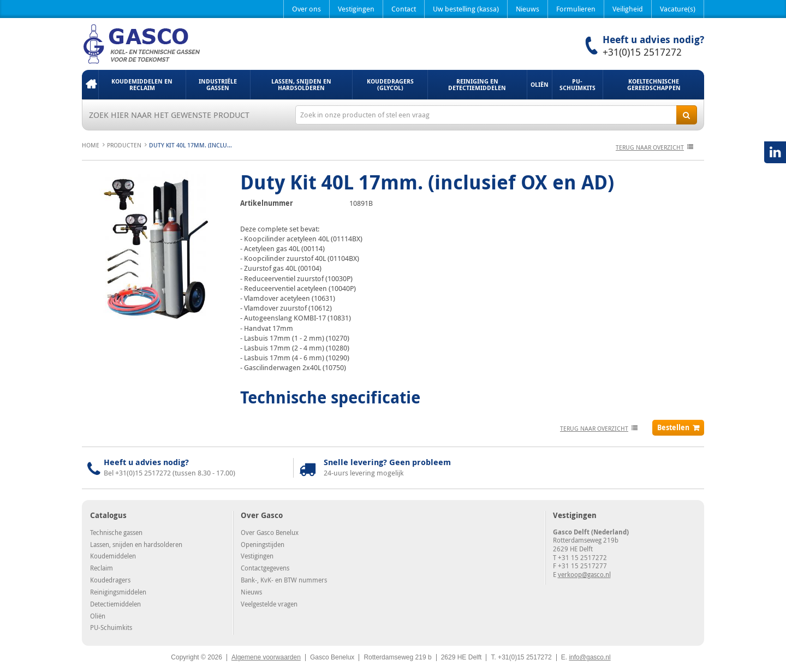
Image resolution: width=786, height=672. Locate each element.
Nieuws (528, 9)
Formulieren (576, 9)
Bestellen (673, 427)
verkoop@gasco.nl (584, 574)
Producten (124, 145)
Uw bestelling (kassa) (466, 9)
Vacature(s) (678, 9)
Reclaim (102, 568)
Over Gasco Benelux (270, 532)
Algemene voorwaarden (266, 657)
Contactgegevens (265, 568)
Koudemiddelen (113, 556)
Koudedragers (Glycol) (390, 84)
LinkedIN (775, 152)
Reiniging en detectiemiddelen (477, 84)
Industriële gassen (218, 84)
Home (90, 85)
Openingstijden (263, 544)
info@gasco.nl (589, 657)
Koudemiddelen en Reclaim (142, 84)
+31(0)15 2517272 (642, 52)
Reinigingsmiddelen (118, 592)
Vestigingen (356, 9)
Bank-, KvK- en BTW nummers (284, 580)
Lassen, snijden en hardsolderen (301, 84)
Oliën (540, 84)
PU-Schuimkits (577, 84)
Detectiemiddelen (115, 604)
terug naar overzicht (650, 147)
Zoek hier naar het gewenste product (169, 115)
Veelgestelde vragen (269, 604)
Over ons (306, 9)
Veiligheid (628, 9)
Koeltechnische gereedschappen (654, 84)
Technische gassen (116, 532)
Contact (404, 9)
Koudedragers (110, 580)
